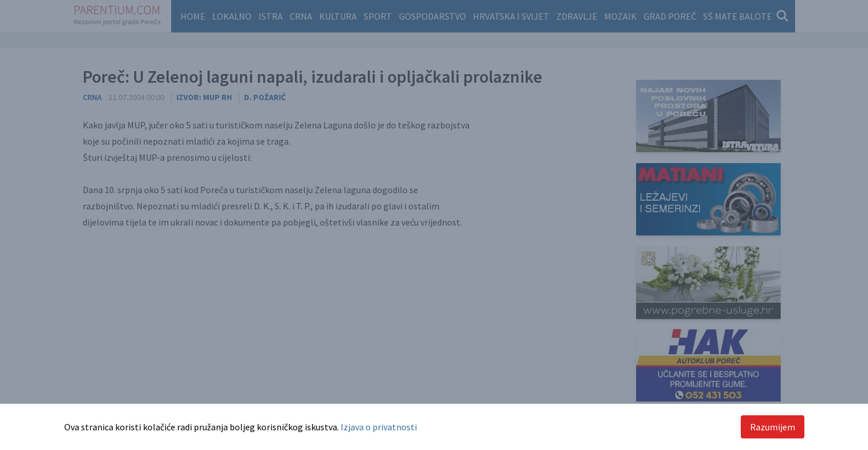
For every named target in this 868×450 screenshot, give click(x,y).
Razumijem (773, 427)
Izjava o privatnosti (379, 427)
